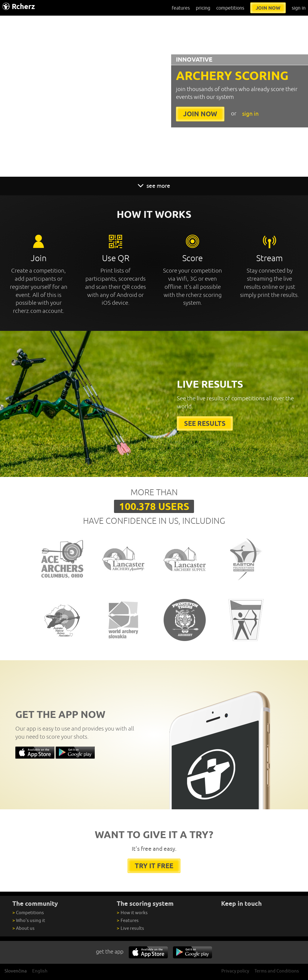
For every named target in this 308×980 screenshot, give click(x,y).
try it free (154, 866)
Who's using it (29, 920)
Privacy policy (235, 971)
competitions (230, 8)
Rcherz (19, 6)
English (40, 971)
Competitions (28, 913)
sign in (299, 8)
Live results (130, 928)
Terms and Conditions (277, 971)
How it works (132, 913)
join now (268, 8)
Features (128, 920)
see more (154, 186)
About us (23, 928)
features (181, 8)
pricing (203, 8)
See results (205, 423)
